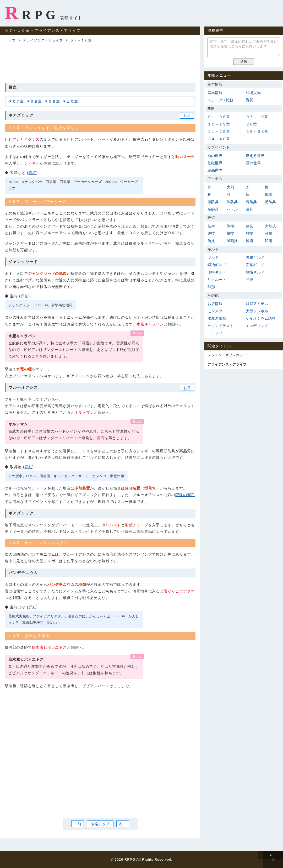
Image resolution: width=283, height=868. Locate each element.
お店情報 (215, 304)
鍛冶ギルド (217, 265)
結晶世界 (215, 170)
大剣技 (271, 226)
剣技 (249, 226)
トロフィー (217, 333)
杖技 (249, 233)
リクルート (217, 280)
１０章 (72, 101)
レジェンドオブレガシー (227, 355)
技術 (211, 226)
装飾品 (213, 209)
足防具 (271, 202)
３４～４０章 (219, 139)
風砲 (269, 194)
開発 (249, 280)
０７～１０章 (257, 117)
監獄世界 (215, 163)
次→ (123, 824)
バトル (232, 209)
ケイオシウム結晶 (261, 318)
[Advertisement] (100, 62)
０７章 (18, 101)
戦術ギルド (255, 272)
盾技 (211, 241)
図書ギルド (255, 265)
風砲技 (232, 241)
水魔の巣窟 (217, 318)
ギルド (213, 257)
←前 (78, 824)
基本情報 (215, 93)
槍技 (230, 233)
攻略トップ (100, 824)
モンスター (217, 311)
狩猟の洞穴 (185, 495)
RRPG (32, 13)
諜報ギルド (255, 257)
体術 (230, 226)
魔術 (249, 241)
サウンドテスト (221, 326)
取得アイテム (257, 304)
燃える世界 (255, 156)
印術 (269, 241)
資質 (249, 100)
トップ (10, 40)
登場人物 (253, 93)
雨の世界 (215, 156)
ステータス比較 (221, 100)
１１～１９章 (219, 124)
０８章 (36, 101)
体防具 (232, 202)
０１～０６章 (219, 117)
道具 (249, 209)
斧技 (211, 233)
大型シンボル (257, 311)
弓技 (269, 233)
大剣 (230, 187)
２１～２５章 (219, 131)
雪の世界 (253, 163)
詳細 (32, 173)
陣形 (211, 287)
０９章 (54, 101)
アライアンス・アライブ (43, 40)
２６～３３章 (257, 131)
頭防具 (213, 202)
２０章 (251, 124)
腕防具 (251, 202)
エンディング (257, 326)
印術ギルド (217, 272)
